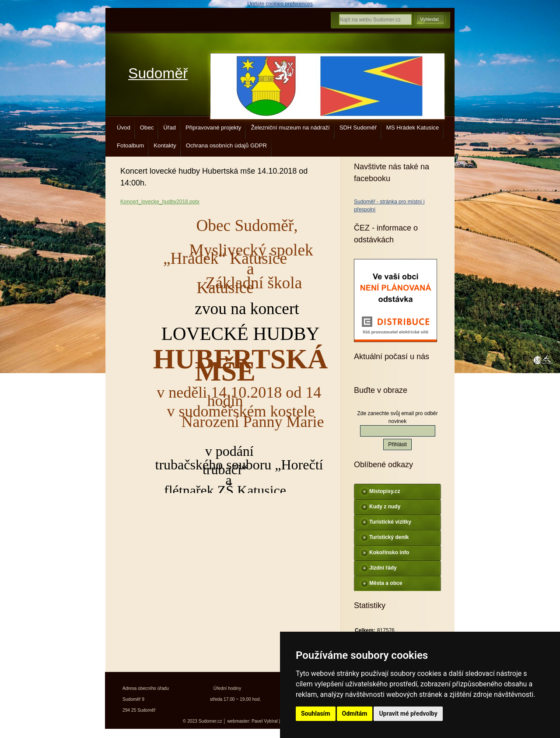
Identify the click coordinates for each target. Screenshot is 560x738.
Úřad (170, 128)
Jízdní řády (383, 568)
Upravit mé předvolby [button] (408, 714)
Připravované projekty (213, 128)
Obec (147, 128)
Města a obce (386, 583)
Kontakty (165, 145)
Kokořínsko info (389, 553)
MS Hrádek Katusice (413, 128)
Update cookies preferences (280, 4)
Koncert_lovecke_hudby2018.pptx (160, 202)
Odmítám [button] (355, 714)
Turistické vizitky (390, 522)
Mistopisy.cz (385, 491)
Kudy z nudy (385, 507)
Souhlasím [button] (316, 714)
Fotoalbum (130, 145)
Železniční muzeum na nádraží (290, 128)
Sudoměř (158, 73)
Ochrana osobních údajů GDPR (226, 145)
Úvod (124, 128)
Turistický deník (389, 537)
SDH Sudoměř (358, 128)
